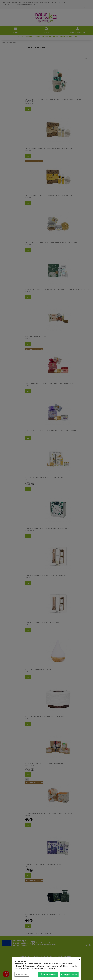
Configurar (22, 974)
